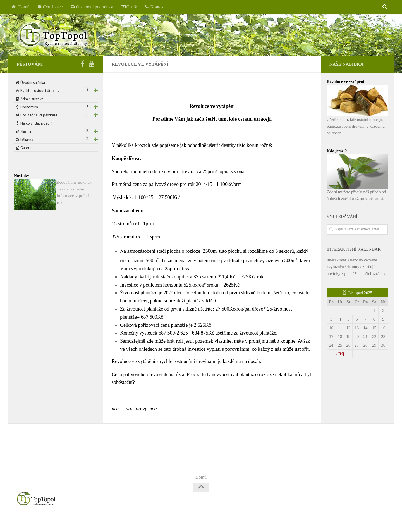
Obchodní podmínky (92, 7)
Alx (88, 520)
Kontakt (155, 7)
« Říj (340, 354)
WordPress (54, 520)
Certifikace (50, 7)
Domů (21, 7)
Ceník (129, 7)
